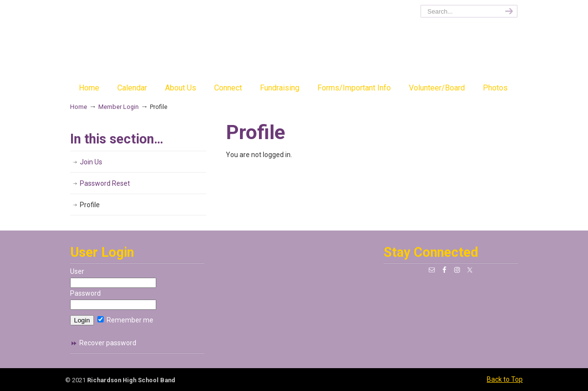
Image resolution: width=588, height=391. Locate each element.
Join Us (91, 162)
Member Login (119, 107)
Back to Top (505, 379)
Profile (90, 205)
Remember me (125, 320)
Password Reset (105, 183)
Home (79, 107)
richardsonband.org (294, 42)
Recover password (108, 343)
